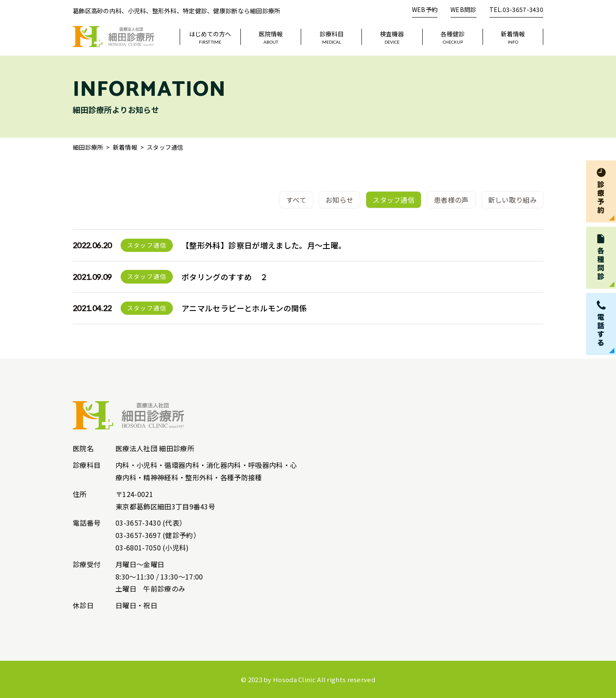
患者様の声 (451, 200)
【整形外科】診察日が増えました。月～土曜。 (264, 245)
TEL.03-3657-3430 (516, 9)
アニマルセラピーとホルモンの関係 (244, 308)
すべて (296, 200)
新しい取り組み (512, 200)
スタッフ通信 (394, 200)
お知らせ (339, 200)
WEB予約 (425, 9)
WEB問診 (463, 9)
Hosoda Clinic (294, 679)
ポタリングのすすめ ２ (225, 277)
